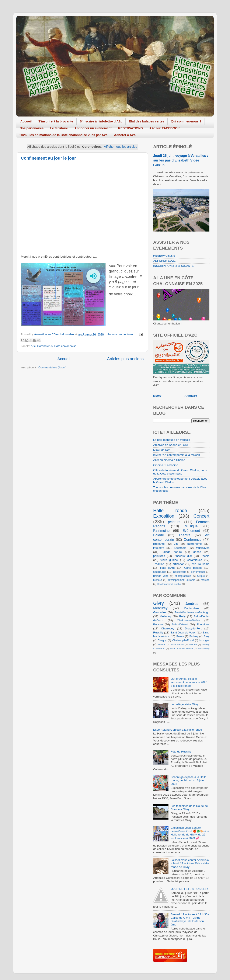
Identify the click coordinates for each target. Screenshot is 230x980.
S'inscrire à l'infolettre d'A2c (101, 121)
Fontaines (203, 624)
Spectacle (180, 548)
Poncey (158, 624)
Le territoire (59, 128)
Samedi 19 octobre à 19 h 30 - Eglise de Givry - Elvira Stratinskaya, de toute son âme (190, 920)
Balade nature (172, 552)
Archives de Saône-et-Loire (171, 445)
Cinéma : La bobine (166, 465)
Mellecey (165, 616)
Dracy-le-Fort (193, 628)
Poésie (205, 556)
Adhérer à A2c (125, 135)
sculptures (160, 572)
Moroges (204, 640)
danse (197, 552)
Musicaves (203, 548)
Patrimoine (161, 531)
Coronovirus (45, 346)
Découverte (180, 572)
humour (158, 580)
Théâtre (184, 535)
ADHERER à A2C (165, 261)
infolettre (159, 548)
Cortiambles (192, 608)
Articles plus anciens (125, 359)
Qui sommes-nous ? (186, 121)
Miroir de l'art (161, 450)
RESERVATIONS (130, 128)
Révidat (162, 644)
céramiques (195, 560)
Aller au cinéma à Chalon (169, 460)
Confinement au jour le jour (48, 158)
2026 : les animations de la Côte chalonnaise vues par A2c (64, 135)
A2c (33, 346)
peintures (159, 556)
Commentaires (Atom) (52, 367)
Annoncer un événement (93, 128)
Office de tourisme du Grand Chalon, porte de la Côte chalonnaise (180, 472)
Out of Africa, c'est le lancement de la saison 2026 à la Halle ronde (189, 682)
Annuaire (191, 396)
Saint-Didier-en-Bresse (181, 649)
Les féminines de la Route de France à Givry (189, 808)
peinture (174, 522)
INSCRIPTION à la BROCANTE (173, 266)
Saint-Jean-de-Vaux (183, 633)
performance (198, 572)
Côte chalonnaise (65, 346)
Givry (158, 603)
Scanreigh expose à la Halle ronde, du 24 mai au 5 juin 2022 (188, 780)
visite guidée (169, 560)
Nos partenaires (32, 128)
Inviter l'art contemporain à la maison (177, 455)
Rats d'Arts (168, 568)
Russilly (158, 633)
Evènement (191, 531)
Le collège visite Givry (184, 704)
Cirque (201, 576)
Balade (158, 535)
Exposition (164, 516)
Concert (201, 516)
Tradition (159, 564)
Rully (182, 616)
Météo (157, 396)
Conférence (193, 539)
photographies (183, 576)
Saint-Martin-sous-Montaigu (192, 612)
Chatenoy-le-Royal (183, 640)
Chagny (162, 640)
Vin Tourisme (201, 564)
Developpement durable (169, 584)
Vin (176, 544)
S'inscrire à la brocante (56, 121)
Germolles (160, 612)
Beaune (193, 644)
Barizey (194, 636)
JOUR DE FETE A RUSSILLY (189, 889)
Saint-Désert (180, 624)
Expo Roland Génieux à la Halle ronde (178, 730)
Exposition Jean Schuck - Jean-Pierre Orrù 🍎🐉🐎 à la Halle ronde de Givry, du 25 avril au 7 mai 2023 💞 (190, 833)
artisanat (178, 564)
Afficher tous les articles (121, 147)
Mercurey (160, 608)
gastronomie (195, 544)
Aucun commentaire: (121, 334)
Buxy (207, 636)
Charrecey (168, 628)
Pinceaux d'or (183, 556)
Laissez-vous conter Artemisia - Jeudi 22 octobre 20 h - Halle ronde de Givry (190, 863)
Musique (191, 526)
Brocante (159, 544)
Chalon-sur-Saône (189, 620)
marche (205, 580)
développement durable (181, 580)
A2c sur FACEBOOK (165, 128)
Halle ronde (170, 510)
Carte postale (193, 568)
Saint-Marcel (177, 644)
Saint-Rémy (203, 649)
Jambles (192, 604)
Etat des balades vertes (147, 121)
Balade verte (161, 576)
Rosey (180, 636)
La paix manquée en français (172, 440)
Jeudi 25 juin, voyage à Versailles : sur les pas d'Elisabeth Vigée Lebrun (181, 160)
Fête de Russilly (181, 752)
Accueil (26, 121)
